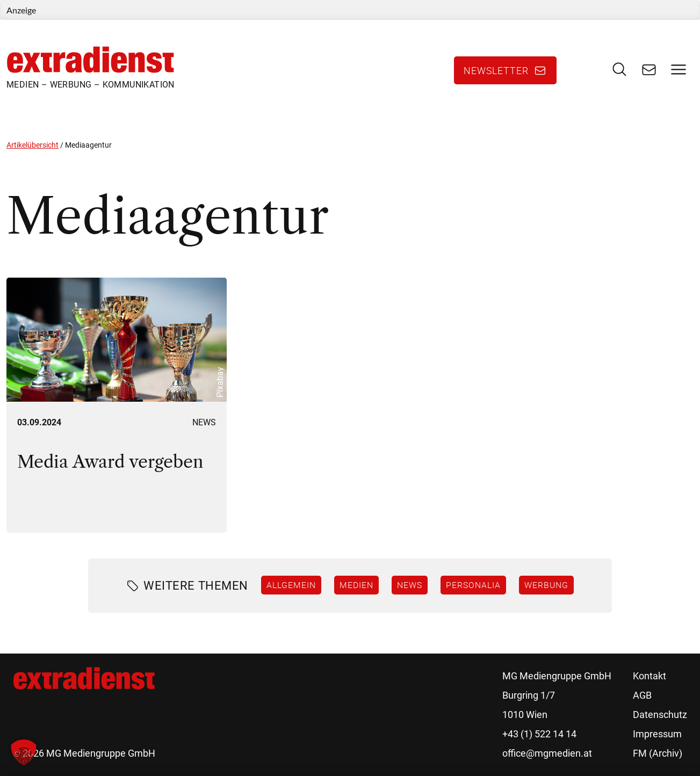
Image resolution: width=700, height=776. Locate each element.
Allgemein (291, 585)
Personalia (473, 585)
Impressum (657, 734)
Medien (356, 585)
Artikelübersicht (33, 145)
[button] (24, 752)
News (204, 422)
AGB (642, 695)
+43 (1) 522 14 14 (539, 734)
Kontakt (650, 676)
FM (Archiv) (658, 753)
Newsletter (496, 70)
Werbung (546, 585)
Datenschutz (660, 715)
